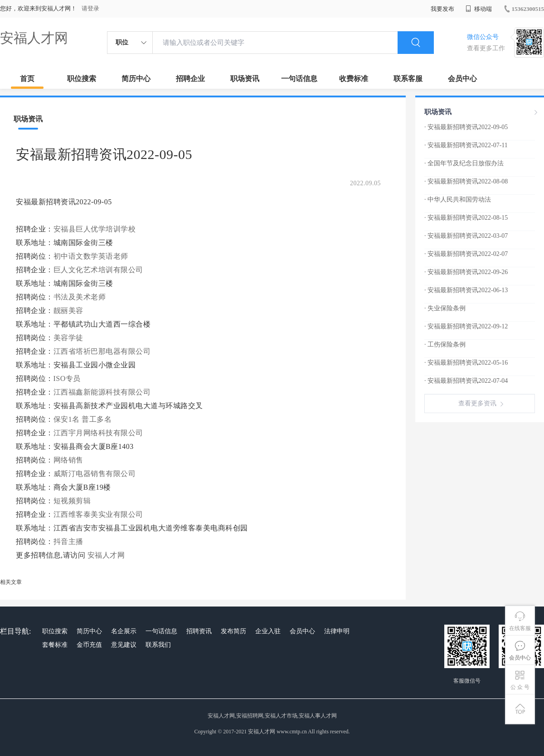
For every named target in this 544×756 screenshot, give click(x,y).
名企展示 (124, 631)
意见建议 (124, 645)
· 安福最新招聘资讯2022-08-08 (466, 181)
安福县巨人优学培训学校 (95, 229)
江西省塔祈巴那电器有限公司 (102, 351)
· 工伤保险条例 (445, 344)
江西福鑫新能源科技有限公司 (102, 392)
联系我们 (158, 645)
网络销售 (68, 460)
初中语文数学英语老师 (91, 256)
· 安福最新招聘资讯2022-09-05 (466, 127)
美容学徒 (68, 338)
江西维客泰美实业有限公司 (98, 514)
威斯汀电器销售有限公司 (95, 474)
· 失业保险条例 (445, 308)
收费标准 (354, 79)
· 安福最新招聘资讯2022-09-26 (466, 272)
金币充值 (89, 645)
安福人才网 (34, 38)
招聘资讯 (199, 631)
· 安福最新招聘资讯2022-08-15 (466, 218)
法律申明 (337, 631)
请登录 (90, 8)
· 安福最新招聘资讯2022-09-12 (466, 326)
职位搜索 (82, 79)
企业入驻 (268, 631)
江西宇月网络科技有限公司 (98, 433)
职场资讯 (245, 79)
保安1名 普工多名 (83, 419)
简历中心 (136, 79)
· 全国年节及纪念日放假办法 (464, 163)
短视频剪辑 (72, 501)
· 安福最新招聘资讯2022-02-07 (466, 254)
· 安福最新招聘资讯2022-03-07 (466, 236)
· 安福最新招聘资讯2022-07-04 (466, 381)
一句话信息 (299, 79)
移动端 (479, 9)
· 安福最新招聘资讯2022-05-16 (466, 363)
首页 (27, 79)
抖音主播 (68, 542)
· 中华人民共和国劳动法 (458, 200)
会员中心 (462, 79)
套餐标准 (55, 645)
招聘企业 (190, 79)
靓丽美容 (68, 311)
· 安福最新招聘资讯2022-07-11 (466, 145)
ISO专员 (67, 378)
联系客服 (408, 79)
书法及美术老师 (80, 297)
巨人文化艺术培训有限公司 (98, 270)
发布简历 (233, 631)
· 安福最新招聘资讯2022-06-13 (466, 290)
